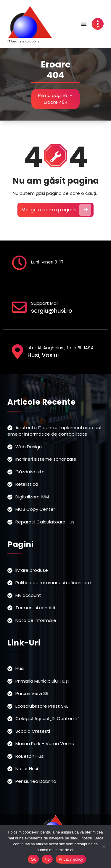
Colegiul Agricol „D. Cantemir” (48, 718)
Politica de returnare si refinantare (53, 583)
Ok (33, 859)
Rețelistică (27, 484)
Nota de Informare (36, 620)
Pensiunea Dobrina (36, 781)
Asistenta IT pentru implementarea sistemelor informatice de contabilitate (55, 431)
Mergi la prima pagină (56, 210)
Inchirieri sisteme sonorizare (46, 459)
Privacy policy (71, 859)
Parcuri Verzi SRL (33, 693)
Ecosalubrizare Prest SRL (42, 706)
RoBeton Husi (30, 756)
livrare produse (32, 570)
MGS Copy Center (35, 509)
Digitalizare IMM (32, 497)
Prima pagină (53, 95)
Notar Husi (27, 769)
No (47, 859)
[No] (104, 846)
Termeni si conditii (35, 608)
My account (28, 595)
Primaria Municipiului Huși (42, 681)
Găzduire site (30, 472)
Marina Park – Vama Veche (45, 743)
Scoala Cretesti (33, 731)
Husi (20, 668)
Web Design (29, 447)
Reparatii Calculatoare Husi (45, 522)
